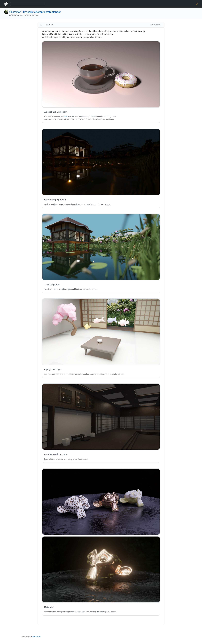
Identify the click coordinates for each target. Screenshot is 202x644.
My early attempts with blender (42, 12)
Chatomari (15, 12)
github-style (37, 637)
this (66, 117)
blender (156, 25)
